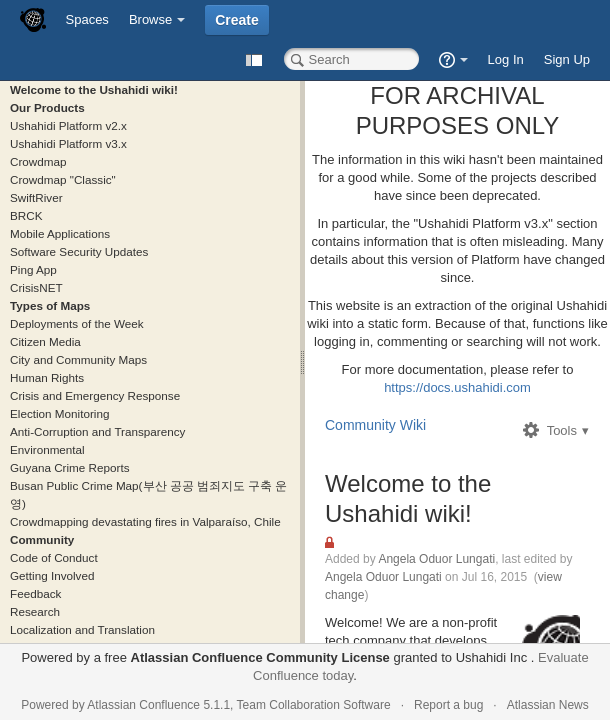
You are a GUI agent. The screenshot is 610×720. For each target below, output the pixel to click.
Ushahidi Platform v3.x (68, 143)
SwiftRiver (36, 197)
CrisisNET (36, 287)
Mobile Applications (60, 233)
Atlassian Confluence (143, 705)
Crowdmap (38, 161)
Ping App (33, 269)
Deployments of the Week (77, 323)
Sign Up (567, 59)
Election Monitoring (59, 413)
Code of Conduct (54, 557)
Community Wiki (375, 425)
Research (35, 611)
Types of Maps (50, 305)
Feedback (35, 593)
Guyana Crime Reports (70, 467)
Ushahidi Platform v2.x (68, 125)
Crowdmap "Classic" (63, 179)
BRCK (26, 215)
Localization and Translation (82, 629)
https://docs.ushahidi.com (457, 387)
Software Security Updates (79, 251)
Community (42, 539)
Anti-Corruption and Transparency (97, 431)
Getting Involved (52, 575)
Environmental (47, 449)
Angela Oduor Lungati (436, 559)
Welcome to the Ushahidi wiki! (94, 89)
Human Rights (47, 377)
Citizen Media (45, 341)
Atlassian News (548, 705)
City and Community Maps (78, 359)
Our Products (47, 107)
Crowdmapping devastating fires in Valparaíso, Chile (145, 521)
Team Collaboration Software (314, 705)
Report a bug (448, 705)
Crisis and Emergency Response (95, 395)
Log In (506, 59)
